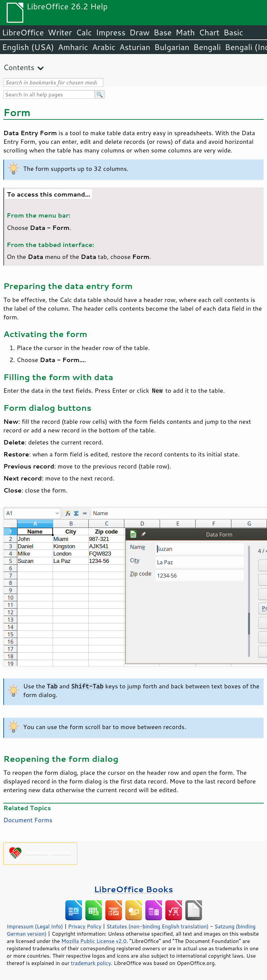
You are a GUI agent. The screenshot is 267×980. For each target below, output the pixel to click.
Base (163, 32)
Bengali (207, 47)
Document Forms (28, 820)
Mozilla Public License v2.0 (94, 941)
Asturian (135, 47)
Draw (139, 32)
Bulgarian (172, 47)
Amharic (73, 47)
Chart (209, 32)
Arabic (104, 47)
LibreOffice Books (134, 889)
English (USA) (28, 47)
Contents (19, 67)
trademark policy (91, 963)
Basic (233, 32)
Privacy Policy (85, 926)
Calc (84, 32)
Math (185, 32)
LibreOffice (23, 32)
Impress (111, 32)
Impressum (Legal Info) (35, 926)
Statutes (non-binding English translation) (157, 926)
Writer (60, 32)
